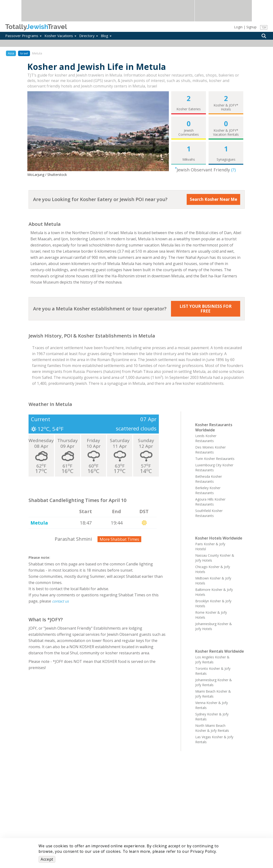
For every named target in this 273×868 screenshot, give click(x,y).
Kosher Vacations (60, 36)
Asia (11, 53)
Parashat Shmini (73, 539)
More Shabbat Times (119, 539)
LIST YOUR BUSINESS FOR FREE (206, 309)
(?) (233, 170)
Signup (251, 27)
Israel (24, 53)
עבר (264, 27)
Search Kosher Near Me (213, 199)
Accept (47, 859)
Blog (106, 36)
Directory (89, 36)
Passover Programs (23, 36)
